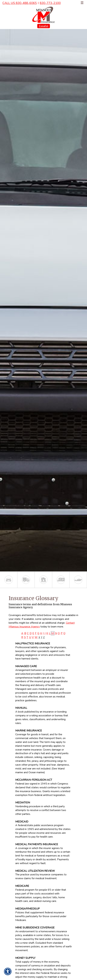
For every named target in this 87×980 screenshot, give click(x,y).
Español (44, 26)
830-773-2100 (50, 3)
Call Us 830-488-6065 (20, 3)
